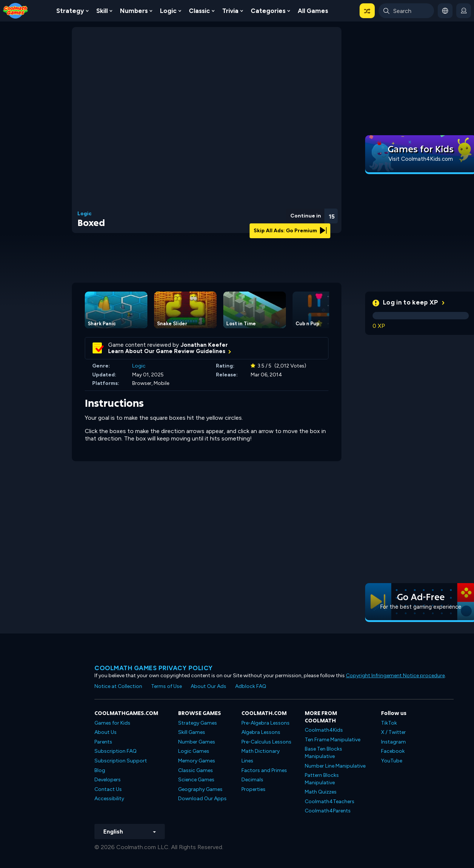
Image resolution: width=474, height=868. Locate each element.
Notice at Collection (118, 686)
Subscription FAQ (116, 751)
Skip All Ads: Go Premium (290, 231)
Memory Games (197, 761)
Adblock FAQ (251, 686)
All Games (313, 11)
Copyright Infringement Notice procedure (395, 676)
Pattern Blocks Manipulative (322, 779)
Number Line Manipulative (335, 766)
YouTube (392, 761)
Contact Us (108, 789)
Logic (168, 11)
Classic (199, 11)
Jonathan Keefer (204, 345)
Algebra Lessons (261, 732)
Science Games (196, 780)
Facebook (393, 751)
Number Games (197, 742)
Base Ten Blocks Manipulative (323, 753)
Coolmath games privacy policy (154, 668)
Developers (108, 780)
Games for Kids (112, 723)
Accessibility (109, 799)
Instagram (393, 742)
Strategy (70, 11)
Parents (103, 742)
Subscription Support (121, 761)
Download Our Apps (202, 799)
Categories (268, 11)
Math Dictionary (261, 751)
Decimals (252, 780)
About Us (106, 732)
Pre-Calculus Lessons (266, 742)
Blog (100, 770)
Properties (253, 789)
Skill (102, 11)
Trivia (230, 11)
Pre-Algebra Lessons (266, 723)
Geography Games (200, 789)
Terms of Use (166, 686)
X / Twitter (393, 732)
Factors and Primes (264, 770)
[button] (367, 11)
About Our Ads (208, 686)
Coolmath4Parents (328, 811)
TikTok (389, 723)
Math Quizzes (321, 792)
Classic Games (196, 770)
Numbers (134, 11)
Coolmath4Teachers (330, 802)
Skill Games (192, 732)
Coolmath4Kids (324, 730)
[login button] (464, 11)
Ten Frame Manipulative (333, 740)
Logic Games (194, 751)
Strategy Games (198, 723)
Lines (247, 761)
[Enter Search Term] (406, 11)
